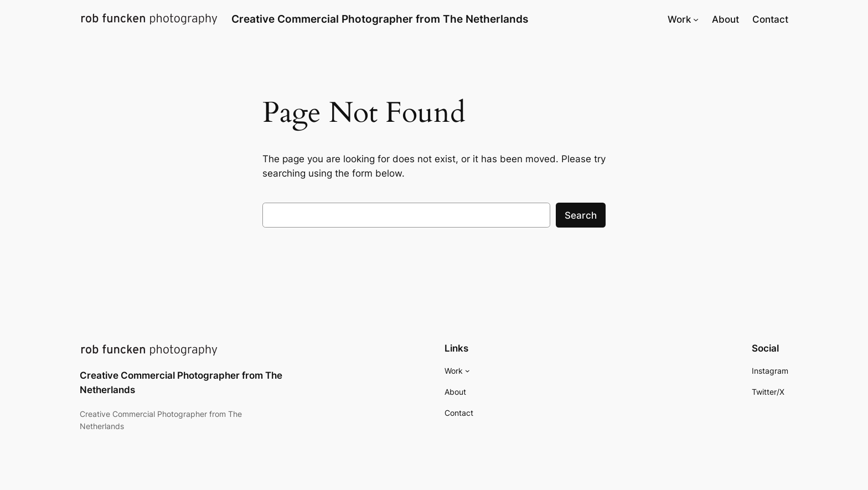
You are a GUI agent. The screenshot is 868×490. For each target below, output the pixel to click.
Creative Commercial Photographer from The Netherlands (380, 19)
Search (581, 215)
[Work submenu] (696, 19)
